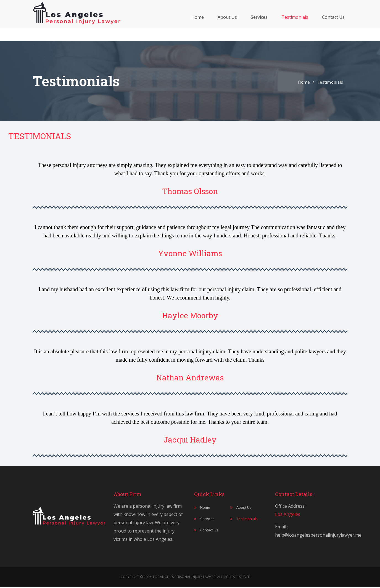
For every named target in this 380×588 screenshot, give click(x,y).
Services (259, 24)
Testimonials (295, 24)
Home (198, 24)
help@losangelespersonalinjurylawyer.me (318, 535)
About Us (227, 24)
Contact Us (333, 24)
